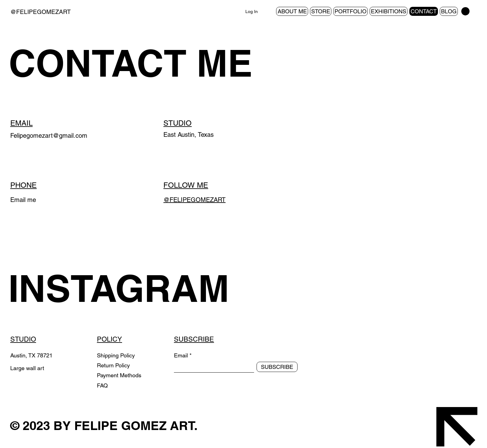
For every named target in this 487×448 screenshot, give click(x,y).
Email (181, 356)
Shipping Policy (116, 355)
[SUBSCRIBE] (277, 367)
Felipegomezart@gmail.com (49, 136)
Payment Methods (120, 375)
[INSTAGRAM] (128, 288)
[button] (465, 11)
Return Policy (114, 365)
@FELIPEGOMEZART (41, 12)
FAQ (102, 385)
